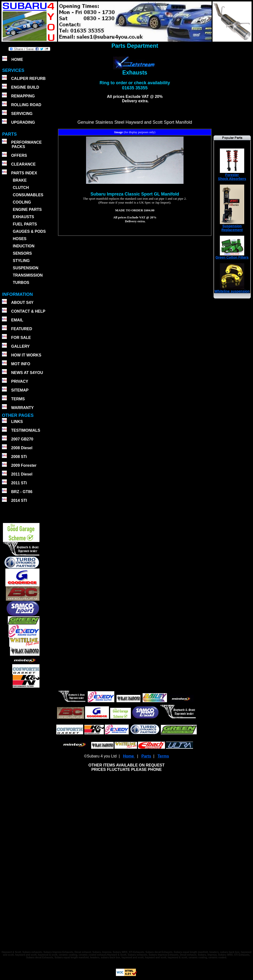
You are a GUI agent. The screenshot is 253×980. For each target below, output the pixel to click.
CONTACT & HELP (28, 311)
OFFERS (19, 155)
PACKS (18, 147)
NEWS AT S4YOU (27, 373)
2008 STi (19, 457)
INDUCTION (24, 246)
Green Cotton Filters (232, 256)
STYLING (21, 261)
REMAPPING (23, 96)
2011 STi (19, 483)
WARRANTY (22, 408)
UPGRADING (23, 122)
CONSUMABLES (28, 195)
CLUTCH (21, 188)
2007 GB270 (22, 439)
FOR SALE (21, 338)
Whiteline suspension (232, 290)
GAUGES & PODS (29, 231)
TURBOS (21, 283)
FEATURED (22, 329)
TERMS (18, 399)
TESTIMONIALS (26, 430)
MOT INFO (21, 364)
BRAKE (20, 180)
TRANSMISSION (28, 275)
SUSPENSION (25, 268)
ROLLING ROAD (26, 105)
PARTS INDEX (24, 173)
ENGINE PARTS (27, 210)
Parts (146, 756)
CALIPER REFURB (28, 79)
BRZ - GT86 (22, 492)
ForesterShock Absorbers (232, 175)
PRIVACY (20, 381)
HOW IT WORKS (26, 355)
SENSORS (22, 253)
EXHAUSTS (23, 217)
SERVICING (22, 114)
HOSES (19, 239)
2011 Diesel (22, 474)
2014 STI (19, 500)
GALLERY (20, 346)
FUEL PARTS (25, 224)
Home (129, 756)
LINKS (17, 422)
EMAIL (17, 320)
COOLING (22, 202)
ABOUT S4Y (22, 303)
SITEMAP (20, 390)
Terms (163, 756)
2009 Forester (24, 465)
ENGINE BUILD (25, 87)
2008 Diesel (22, 448)
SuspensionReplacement (232, 226)
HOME (17, 60)
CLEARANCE (23, 164)
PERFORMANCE (26, 142)
